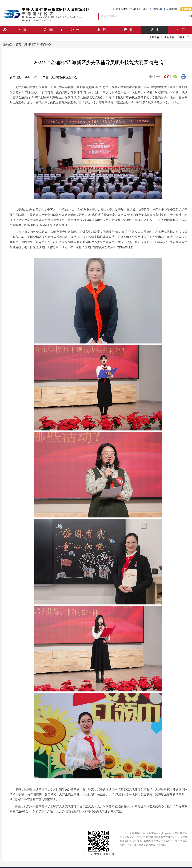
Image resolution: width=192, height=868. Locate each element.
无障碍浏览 (171, 9)
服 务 (106, 30)
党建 (25, 44)
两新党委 (169, 37)
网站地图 (156, 9)
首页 (18, 44)
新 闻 (53, 30)
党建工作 (154, 37)
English (142, 9)
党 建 (154, 30)
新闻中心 (46, 44)
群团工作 (184, 37)
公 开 (79, 30)
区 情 (26, 30)
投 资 (128, 30)
